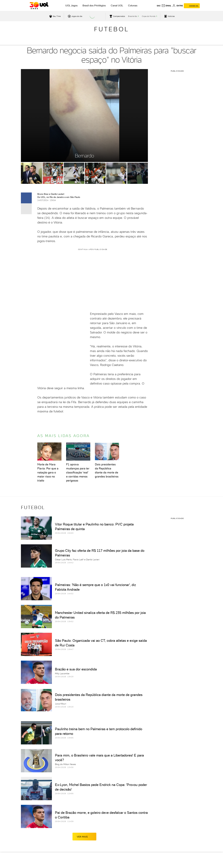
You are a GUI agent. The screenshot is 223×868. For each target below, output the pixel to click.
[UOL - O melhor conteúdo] (39, 6)
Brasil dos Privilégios (94, 5)
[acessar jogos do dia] (75, 16)
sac (159, 6)
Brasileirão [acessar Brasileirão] (133, 16)
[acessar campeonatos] (117, 16)
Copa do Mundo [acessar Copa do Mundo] (149, 16)
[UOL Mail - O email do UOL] (166, 6)
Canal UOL (117, 5)
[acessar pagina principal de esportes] (169, 16)
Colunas (133, 5)
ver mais (84, 837)
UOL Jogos (71, 5)
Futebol (111, 29)
